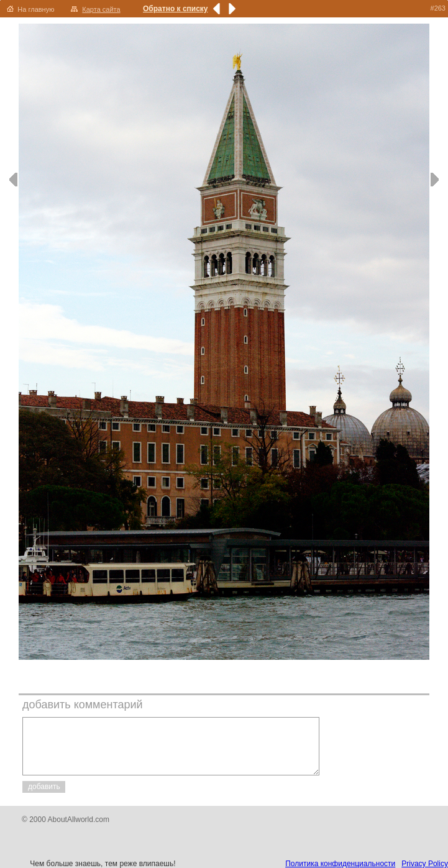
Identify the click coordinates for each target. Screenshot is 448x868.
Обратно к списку (176, 9)
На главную (36, 9)
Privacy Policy (425, 864)
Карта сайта (101, 9)
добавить (44, 787)
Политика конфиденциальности (340, 864)
